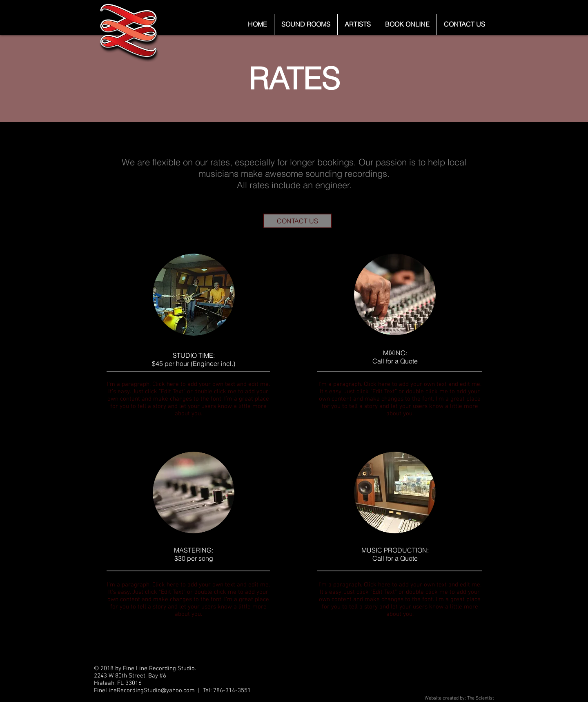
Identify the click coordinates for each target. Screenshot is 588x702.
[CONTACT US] (297, 221)
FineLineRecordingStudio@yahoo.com (144, 691)
